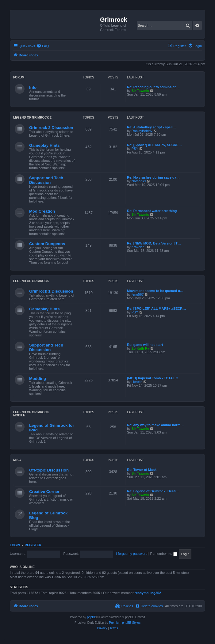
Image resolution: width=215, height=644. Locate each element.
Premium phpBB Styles (125, 623)
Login (15, 545)
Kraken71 (139, 247)
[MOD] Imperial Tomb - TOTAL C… (154, 378)
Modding (38, 379)
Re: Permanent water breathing (152, 211)
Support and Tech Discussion (46, 180)
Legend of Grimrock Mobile (31, 414)
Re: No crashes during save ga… (153, 177)
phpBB (92, 617)
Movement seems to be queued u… (155, 291)
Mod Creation (42, 211)
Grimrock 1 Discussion (51, 291)
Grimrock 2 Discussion (51, 128)
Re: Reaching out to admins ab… (153, 87)
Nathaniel (139, 181)
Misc (17, 460)
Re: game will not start (145, 345)
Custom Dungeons (47, 244)
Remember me (164, 554)
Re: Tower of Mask (142, 470)
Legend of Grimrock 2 (32, 117)
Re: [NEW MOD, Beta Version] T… (154, 243)
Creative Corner (44, 492)
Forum (19, 77)
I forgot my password (132, 554)
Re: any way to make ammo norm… (155, 425)
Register (33, 545)
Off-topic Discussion (49, 470)
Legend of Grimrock (31, 281)
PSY (135, 149)
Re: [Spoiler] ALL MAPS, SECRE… (154, 145)
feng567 (138, 294)
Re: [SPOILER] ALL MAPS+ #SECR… (156, 309)
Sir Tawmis (140, 91)
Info (33, 87)
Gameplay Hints (44, 145)
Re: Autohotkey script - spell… (152, 127)
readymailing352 (148, 593)
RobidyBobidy (142, 131)
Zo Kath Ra (140, 348)
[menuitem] (43, 46)
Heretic (137, 382)
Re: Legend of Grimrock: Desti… (153, 491)
